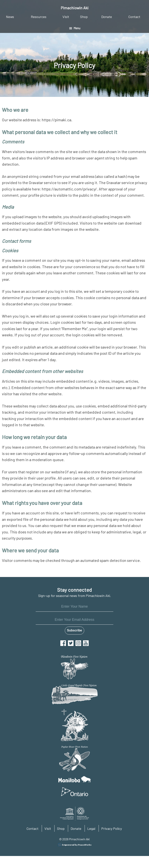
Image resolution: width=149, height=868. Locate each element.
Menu (77, 28)
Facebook (63, 643)
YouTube (86, 643)
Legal (91, 828)
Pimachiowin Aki (75, 8)
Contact (32, 828)
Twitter (71, 643)
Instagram (78, 643)
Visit (48, 828)
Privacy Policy (112, 828)
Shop (61, 828)
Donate (76, 828)
